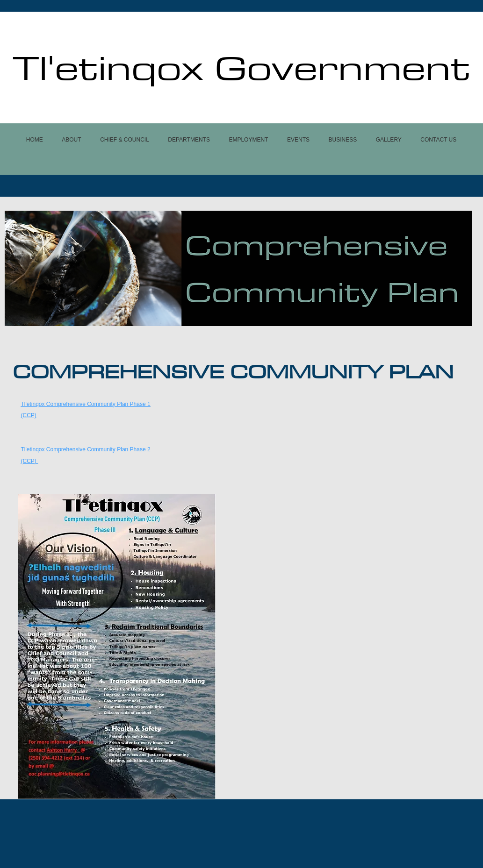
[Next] (459, 268)
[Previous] (18, 268)
